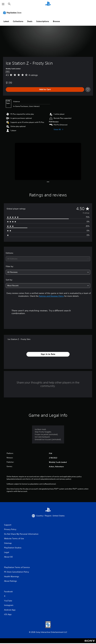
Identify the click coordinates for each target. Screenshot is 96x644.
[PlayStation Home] (48, 4)
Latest (6, 21)
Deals (30, 21)
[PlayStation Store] (13, 13)
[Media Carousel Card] (48, 161)
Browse (56, 21)
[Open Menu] (3, 4)
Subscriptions (43, 21)
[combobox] (48, 259)
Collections (18, 21)
